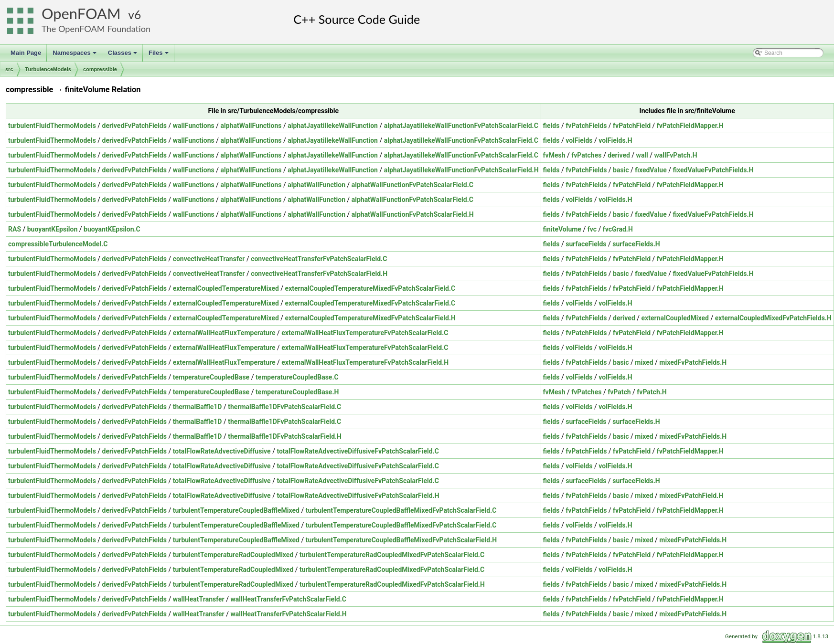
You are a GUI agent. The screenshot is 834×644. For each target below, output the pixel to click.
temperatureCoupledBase (211, 377)
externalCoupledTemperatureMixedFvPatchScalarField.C (370, 288)
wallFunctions (194, 126)
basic (621, 170)
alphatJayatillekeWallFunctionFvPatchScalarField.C (461, 126)
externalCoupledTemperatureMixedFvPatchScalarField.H (370, 318)
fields (551, 126)
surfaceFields (586, 244)
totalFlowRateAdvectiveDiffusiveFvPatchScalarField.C (358, 451)
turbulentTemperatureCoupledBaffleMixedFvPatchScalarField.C (401, 510)
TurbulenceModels (48, 69)
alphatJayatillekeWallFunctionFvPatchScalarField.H (461, 170)
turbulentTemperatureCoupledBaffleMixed (236, 510)
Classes (123, 55)
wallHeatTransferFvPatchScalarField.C (288, 599)
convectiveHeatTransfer (209, 259)
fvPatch (619, 392)
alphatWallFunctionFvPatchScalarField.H (413, 214)
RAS (15, 229)
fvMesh (554, 155)
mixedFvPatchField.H (691, 496)
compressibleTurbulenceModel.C (58, 244)
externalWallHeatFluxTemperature (224, 333)
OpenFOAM (81, 14)
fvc (592, 229)
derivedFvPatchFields (134, 126)
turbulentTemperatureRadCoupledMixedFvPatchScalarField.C (392, 555)
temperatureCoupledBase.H (297, 392)
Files (159, 55)
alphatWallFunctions (251, 126)
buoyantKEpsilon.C (112, 229)
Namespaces (75, 55)
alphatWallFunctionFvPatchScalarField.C (412, 185)
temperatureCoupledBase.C (297, 377)
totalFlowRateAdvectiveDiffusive (222, 451)
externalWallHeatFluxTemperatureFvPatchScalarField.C (365, 333)
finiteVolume (562, 229)
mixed (644, 362)
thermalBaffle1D (198, 407)
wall (642, 155)
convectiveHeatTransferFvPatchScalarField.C (319, 259)
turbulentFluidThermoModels (52, 126)
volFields (579, 140)
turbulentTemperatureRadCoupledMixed (233, 555)
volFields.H (615, 140)
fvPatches (586, 155)
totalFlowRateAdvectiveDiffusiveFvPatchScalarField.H (358, 496)
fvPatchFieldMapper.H (690, 126)
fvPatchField (632, 126)
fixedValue (651, 170)
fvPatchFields (586, 126)
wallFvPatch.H (676, 155)
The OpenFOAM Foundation (96, 29)
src (9, 69)
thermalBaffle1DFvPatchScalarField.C (284, 407)
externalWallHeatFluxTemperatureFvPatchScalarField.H (365, 362)
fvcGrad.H (618, 229)
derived (619, 155)
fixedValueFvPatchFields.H (713, 170)
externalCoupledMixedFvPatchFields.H (773, 318)
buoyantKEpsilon (53, 229)
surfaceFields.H (636, 244)
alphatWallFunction (316, 185)
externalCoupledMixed (675, 318)
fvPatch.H (652, 392)
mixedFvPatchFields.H (693, 362)
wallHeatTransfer (199, 599)
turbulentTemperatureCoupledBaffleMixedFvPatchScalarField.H (401, 540)
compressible (100, 69)
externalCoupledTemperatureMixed (226, 288)
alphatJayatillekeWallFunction (333, 126)
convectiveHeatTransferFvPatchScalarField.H (319, 274)
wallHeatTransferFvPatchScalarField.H (288, 614)
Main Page (26, 53)
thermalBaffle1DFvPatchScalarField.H (285, 436)
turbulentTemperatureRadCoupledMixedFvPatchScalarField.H (392, 584)
